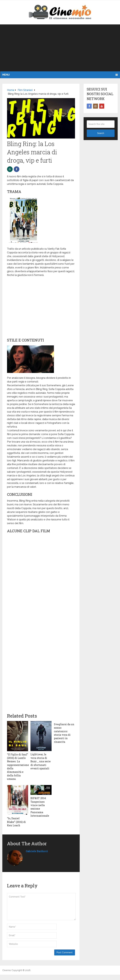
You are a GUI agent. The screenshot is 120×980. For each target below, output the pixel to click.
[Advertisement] (60, 48)
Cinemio (7, 970)
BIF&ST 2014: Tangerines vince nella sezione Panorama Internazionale (40, 807)
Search (101, 133)
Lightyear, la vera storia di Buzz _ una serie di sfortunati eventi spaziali (41, 761)
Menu (6, 75)
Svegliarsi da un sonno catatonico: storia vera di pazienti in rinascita (64, 733)
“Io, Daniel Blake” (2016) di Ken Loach (16, 822)
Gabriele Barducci (37, 851)
